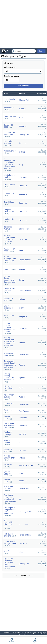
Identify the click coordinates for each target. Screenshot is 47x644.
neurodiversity (9, 99)
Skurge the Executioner (9, 387)
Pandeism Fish (25, 260)
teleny (21, 308)
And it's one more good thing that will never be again (10, 498)
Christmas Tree (10, 116)
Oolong (22, 152)
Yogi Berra (8, 551)
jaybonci (22, 343)
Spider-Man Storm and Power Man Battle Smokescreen (9, 563)
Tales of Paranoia (8, 442)
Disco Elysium (10, 185)
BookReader (24, 411)
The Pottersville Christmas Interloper (8, 523)
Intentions (23, 418)
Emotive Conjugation (9, 307)
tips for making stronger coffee (10, 542)
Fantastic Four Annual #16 (10, 134)
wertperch (23, 194)
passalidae (23, 126)
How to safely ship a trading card (9, 425)
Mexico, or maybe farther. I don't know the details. (10, 238)
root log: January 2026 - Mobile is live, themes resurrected (10, 342)
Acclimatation (9, 108)
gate (21, 499)
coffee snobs (9, 193)
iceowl (21, 250)
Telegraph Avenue (8, 228)
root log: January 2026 (9, 457)
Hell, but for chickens (9, 535)
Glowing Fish (24, 100)
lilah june (22, 143)
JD (20, 443)
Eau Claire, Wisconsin (8, 142)
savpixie (22, 269)
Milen (21, 473)
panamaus (23, 239)
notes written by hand (9, 396)
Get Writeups (23, 86)
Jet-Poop (23, 388)
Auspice (22, 365)
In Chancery (9, 403)
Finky (21, 117)
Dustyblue (23, 186)
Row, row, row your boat (9, 290)
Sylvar (21, 280)
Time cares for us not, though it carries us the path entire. (10, 364)
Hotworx (7, 269)
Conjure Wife (9, 219)
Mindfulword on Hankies (10, 176)
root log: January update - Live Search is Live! (10, 279)
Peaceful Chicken (26, 465)
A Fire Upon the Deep (9, 487)
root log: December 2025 (8, 473)
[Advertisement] (23, 24)
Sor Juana (8, 410)
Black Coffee (9, 315)
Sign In (41, 51)
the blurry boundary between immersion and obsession (10, 327)
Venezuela (8, 464)
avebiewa (23, 109)
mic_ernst (23, 177)
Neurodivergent (10, 151)
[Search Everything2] (24, 51)
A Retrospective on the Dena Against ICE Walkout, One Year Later (9, 163)
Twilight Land (9, 202)
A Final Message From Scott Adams (10, 259)
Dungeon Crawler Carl (9, 211)
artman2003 (24, 524)
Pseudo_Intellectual (27, 512)
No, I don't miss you (8, 433)
